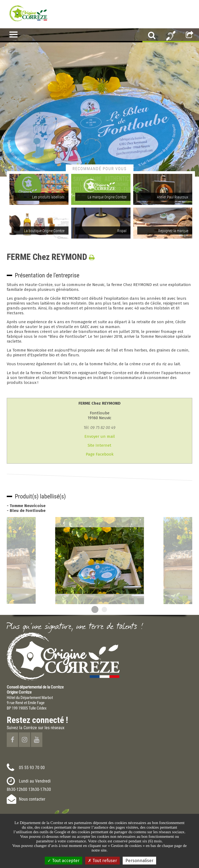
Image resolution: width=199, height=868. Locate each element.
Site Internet (100, 445)
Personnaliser (139, 861)
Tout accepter (64, 861)
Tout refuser (102, 861)
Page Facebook (100, 454)
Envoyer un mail (100, 436)
